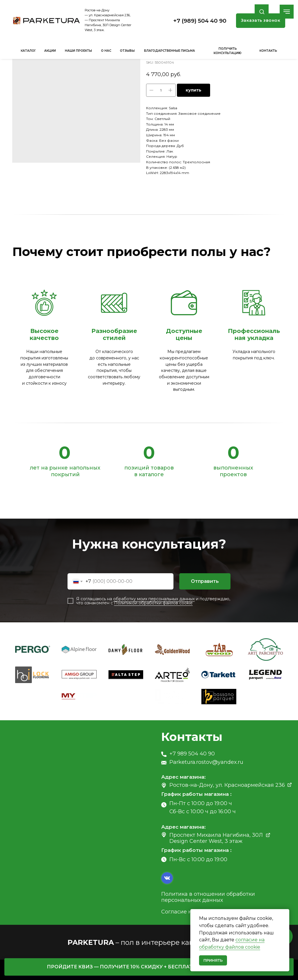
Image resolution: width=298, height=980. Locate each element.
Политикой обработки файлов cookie (153, 603)
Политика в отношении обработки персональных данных (208, 897)
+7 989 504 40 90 (192, 754)
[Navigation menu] (287, 12)
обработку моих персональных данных (154, 599)
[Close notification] (285, 913)
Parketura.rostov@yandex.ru (206, 762)
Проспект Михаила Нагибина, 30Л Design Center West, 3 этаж (216, 838)
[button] (262, 11)
